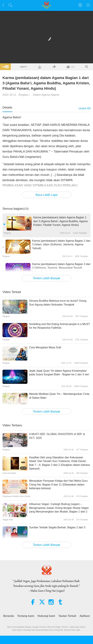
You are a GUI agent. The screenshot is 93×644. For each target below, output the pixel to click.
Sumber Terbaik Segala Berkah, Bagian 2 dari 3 (57, 527)
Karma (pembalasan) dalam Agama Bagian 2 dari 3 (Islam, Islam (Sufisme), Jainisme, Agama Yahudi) (61, 244)
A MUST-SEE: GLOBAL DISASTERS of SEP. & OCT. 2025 (57, 436)
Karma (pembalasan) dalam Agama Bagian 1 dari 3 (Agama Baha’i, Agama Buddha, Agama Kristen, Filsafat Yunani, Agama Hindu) (60, 221)
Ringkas (23, 95)
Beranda (8, 616)
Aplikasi (85, 616)
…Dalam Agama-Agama (45, 95)
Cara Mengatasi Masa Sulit (45, 347)
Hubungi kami (46, 616)
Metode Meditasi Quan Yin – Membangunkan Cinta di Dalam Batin (59, 396)
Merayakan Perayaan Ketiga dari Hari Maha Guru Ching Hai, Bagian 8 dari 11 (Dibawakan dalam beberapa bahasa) (58, 484)
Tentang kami (26, 616)
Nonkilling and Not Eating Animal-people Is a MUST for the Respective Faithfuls (59, 326)
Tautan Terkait (67, 616)
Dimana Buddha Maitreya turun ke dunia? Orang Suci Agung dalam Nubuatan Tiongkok (58, 303)
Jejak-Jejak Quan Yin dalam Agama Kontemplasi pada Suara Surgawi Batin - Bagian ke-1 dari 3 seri (59, 373)
